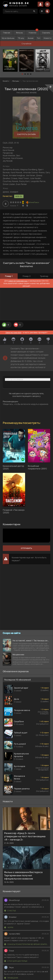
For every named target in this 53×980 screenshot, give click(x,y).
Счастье (10, 911)
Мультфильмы (8, 38)
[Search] (34, 11)
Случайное (27, 44)
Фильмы (20, 33)
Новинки (32, 33)
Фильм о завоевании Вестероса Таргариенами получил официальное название (23, 875)
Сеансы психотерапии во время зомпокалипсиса (26, 944)
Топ (39, 38)
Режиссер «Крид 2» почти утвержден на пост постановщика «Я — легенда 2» (25, 836)
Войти (40, 4)
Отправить (27, 548)
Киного (6, 81)
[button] (22, 74)
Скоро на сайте (12, 633)
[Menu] (47, 4)
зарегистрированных (18, 281)
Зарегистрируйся (13, 332)
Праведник (11, 978)
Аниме (31, 38)
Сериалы (46, 33)
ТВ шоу (21, 38)
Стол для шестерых (16, 961)
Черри (9, 927)
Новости (47, 38)
